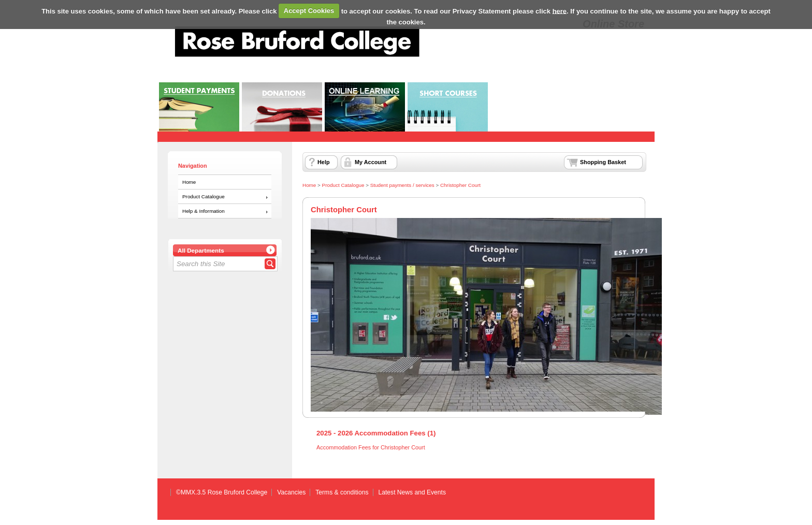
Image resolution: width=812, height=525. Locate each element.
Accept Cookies (309, 11)
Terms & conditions (342, 492)
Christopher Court (460, 185)
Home (189, 182)
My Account (371, 162)
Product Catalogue (204, 196)
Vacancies (291, 492)
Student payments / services (402, 185)
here (560, 11)
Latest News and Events (412, 492)
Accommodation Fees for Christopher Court (371, 447)
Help (324, 162)
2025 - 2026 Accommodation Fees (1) (376, 433)
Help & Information (204, 211)
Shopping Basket (603, 162)
